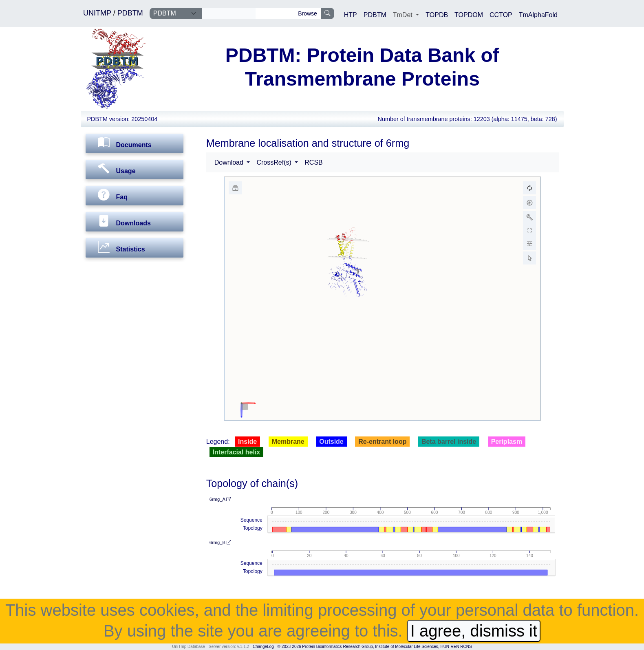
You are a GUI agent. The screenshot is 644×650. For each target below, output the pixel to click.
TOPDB (437, 15)
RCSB (313, 162)
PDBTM (130, 13)
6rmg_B (220, 542)
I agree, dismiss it (474, 631)
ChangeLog (263, 647)
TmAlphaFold (538, 15)
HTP (351, 15)
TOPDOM (469, 15)
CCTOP (501, 15)
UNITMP (98, 13)
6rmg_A (220, 499)
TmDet (404, 15)
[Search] (229, 13)
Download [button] (230, 162)
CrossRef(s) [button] (275, 162)
